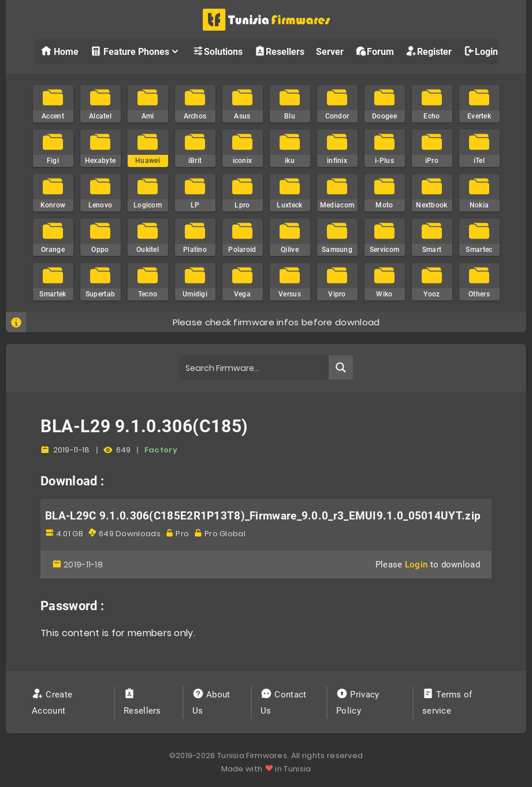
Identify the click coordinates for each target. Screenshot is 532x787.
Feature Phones (135, 51)
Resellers (279, 51)
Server (330, 52)
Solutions (217, 51)
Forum (375, 51)
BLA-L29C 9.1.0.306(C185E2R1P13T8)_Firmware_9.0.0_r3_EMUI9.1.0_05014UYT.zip (263, 516)
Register (429, 51)
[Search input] (254, 367)
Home (59, 51)
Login (481, 51)
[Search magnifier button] (341, 367)
